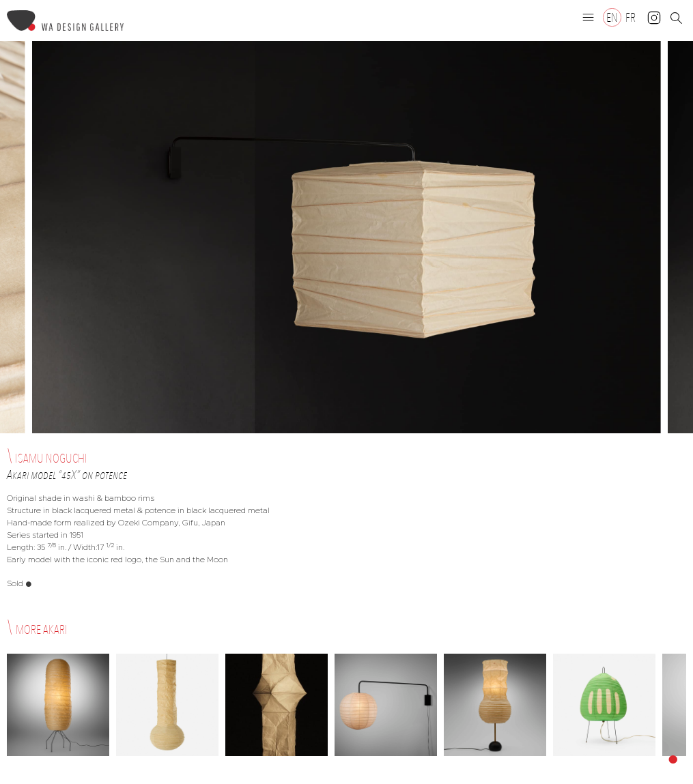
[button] (589, 17)
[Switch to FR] (631, 17)
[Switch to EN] (612, 17)
